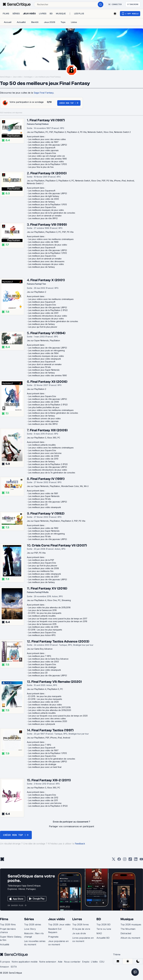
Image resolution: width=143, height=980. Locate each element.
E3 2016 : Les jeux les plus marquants (45, 630)
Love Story (30, 929)
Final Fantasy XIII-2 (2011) (51, 780)
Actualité (5, 944)
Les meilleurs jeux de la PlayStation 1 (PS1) (48, 164)
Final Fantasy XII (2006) (49, 382)
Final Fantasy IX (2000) (49, 173)
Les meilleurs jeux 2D (38, 505)
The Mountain (128, 929)
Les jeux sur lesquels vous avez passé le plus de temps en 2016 (58, 621)
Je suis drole (79, 933)
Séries (29, 919)
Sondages (28, 77)
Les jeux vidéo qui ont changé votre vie (47, 156)
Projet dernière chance (8, 931)
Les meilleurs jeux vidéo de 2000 (44, 199)
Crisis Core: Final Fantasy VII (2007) (59, 545)
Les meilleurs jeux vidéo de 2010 (43, 459)
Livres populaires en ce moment (83, 939)
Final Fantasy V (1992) (47, 514)
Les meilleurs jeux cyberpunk (42, 724)
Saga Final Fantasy (44, 93)
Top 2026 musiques (131, 924)
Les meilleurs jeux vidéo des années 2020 (48, 721)
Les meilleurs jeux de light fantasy (44, 196)
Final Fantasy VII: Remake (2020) (57, 682)
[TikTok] (130, 860)
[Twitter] (114, 860)
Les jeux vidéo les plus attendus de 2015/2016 (49, 607)
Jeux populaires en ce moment (58, 943)
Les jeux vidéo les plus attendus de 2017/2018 (49, 707)
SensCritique (5, 77)
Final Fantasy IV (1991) (47, 479)
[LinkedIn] (136, 860)
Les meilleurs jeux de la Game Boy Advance (48, 659)
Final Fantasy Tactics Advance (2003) (60, 641)
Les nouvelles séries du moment (35, 943)
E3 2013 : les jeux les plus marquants (45, 613)
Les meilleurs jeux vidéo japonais (43, 150)
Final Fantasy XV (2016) (49, 588)
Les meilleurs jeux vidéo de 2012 (43, 798)
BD (99, 919)
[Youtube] (141, 860)
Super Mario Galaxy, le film (11, 938)
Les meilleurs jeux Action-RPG (42, 635)
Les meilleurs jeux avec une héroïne (45, 453)
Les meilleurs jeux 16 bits (40, 367)
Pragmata (53, 937)
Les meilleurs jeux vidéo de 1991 (43, 493)
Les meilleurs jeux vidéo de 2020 (44, 702)
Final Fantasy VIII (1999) (49, 225)
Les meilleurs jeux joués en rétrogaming (47, 350)
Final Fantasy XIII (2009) (49, 430)
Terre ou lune (104, 929)
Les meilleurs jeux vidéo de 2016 (43, 627)
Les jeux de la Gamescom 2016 (42, 610)
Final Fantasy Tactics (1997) (53, 730)
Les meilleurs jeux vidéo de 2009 (44, 456)
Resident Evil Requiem (55, 931)
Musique (127, 919)
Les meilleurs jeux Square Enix (42, 153)
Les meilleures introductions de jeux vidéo (48, 245)
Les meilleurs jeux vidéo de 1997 (43, 142)
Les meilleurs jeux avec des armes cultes (47, 139)
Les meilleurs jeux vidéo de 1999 (43, 242)
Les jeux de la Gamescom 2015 (42, 624)
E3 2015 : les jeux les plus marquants (45, 696)
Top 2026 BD (104, 924)
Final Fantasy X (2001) (48, 280)
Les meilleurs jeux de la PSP (41, 560)
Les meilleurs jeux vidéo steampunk (45, 359)
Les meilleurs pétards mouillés (42, 445)
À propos (5, 962)
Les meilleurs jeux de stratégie (42, 667)
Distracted (126, 933)
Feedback (80, 844)
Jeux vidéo (17, 77)
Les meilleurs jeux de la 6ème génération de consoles (53, 321)
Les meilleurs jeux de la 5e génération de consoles (52, 213)
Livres (77, 919)
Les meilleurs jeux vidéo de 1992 (43, 528)
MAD (99, 933)
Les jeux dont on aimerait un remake (45, 216)
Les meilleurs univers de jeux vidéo (44, 418)
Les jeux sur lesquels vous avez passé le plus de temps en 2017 (58, 619)
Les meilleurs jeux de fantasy (42, 202)
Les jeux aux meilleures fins (41, 571)
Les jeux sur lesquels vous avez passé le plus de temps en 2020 (58, 716)
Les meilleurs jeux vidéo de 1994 (43, 353)
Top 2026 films (8, 924)
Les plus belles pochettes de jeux (44, 407)
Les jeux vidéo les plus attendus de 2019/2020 (50, 710)
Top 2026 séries (33, 924)
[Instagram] (125, 860)
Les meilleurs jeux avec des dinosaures (46, 261)
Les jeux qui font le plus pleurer (43, 327)
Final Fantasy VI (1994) (48, 333)
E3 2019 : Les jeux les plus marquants (45, 699)
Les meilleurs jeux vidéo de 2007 (44, 577)
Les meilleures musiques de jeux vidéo (46, 161)
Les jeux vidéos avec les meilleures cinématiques (51, 239)
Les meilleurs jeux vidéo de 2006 (44, 402)
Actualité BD (103, 938)
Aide (60, 962)
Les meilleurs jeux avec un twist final (45, 767)
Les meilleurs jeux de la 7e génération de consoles (52, 473)
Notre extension (48, 962)
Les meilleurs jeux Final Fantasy (48, 77)
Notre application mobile (25, 962)
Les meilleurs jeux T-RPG (40, 656)
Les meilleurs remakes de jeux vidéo (45, 705)
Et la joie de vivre (81, 929)
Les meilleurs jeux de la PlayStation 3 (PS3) (48, 464)
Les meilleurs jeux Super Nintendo (44, 370)
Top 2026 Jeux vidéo (59, 924)
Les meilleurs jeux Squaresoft (42, 148)
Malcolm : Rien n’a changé (34, 935)
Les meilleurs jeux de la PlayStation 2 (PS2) (48, 310)
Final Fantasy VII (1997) (47, 120)
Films (4, 919)
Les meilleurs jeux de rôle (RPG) (43, 218)
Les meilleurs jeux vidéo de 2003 (44, 662)
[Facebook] (119, 860)
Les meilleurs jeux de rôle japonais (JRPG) (48, 145)
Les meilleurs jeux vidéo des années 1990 (48, 159)
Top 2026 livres (81, 924)
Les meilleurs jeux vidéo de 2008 (44, 568)
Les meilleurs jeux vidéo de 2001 (43, 313)
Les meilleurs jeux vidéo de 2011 (43, 800)
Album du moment (130, 938)
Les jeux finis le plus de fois (41, 167)
